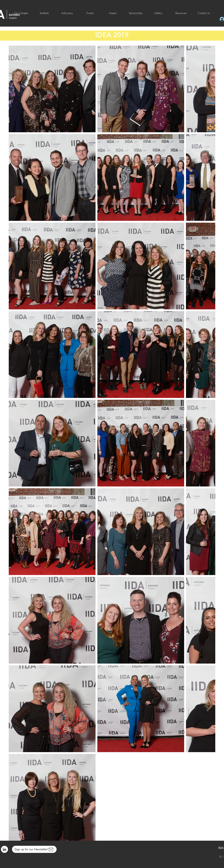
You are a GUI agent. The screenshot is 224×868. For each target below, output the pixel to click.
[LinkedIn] (4, 849)
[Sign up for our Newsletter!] (34, 849)
